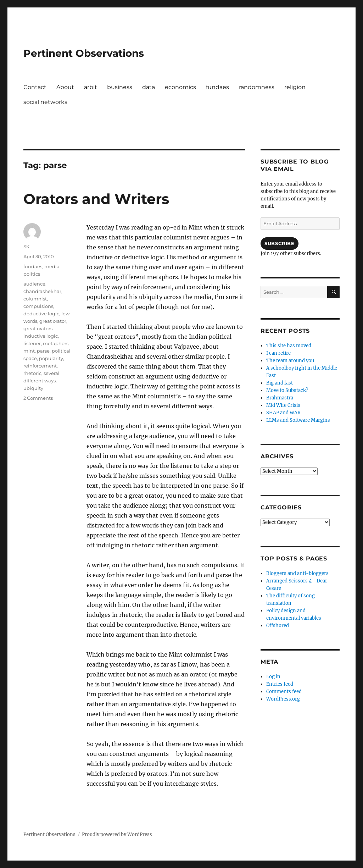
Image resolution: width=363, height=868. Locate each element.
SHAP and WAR (283, 413)
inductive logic (41, 336)
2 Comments (38, 398)
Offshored (278, 626)
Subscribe (279, 243)
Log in (273, 677)
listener (32, 343)
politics (32, 274)
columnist (35, 299)
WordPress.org (283, 699)
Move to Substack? (287, 390)
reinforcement (40, 366)
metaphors (56, 343)
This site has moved (289, 346)
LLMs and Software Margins (298, 420)
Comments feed (284, 692)
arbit (91, 87)
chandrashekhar (42, 291)
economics (180, 87)
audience (34, 284)
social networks (45, 102)
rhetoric (32, 373)
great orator (53, 321)
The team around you (290, 361)
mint (29, 351)
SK (26, 247)
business (120, 87)
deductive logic (41, 314)
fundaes (217, 87)
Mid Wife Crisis (283, 405)
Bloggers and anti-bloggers (297, 573)
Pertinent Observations (84, 53)
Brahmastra (280, 398)
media (52, 266)
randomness (257, 87)
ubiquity (33, 388)
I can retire (278, 353)
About (65, 87)
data (149, 87)
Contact (35, 87)
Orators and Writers (96, 199)
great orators (38, 328)
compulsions (38, 306)
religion (295, 87)
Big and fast (280, 383)
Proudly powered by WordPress (117, 834)
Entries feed (280, 684)
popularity (51, 358)
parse (43, 351)
